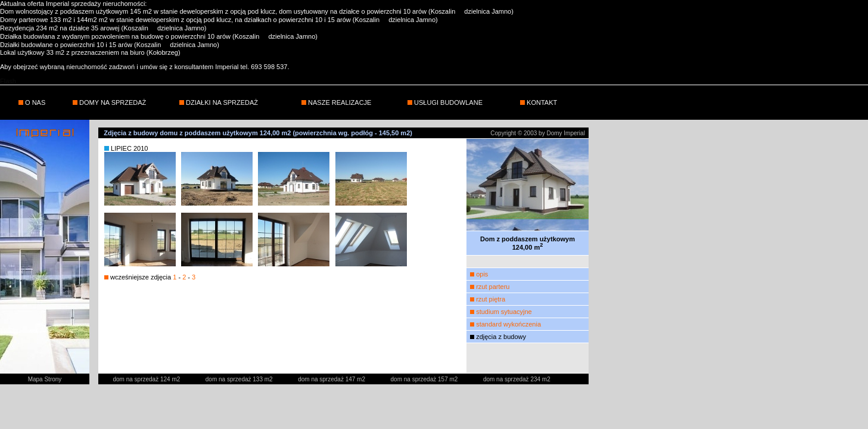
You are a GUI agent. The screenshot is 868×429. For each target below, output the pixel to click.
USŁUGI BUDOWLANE (447, 102)
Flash (8, 81)
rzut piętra (491, 299)
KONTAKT (541, 102)
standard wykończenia (508, 324)
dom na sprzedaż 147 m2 (332, 379)
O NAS (34, 102)
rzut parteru (493, 287)
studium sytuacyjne (504, 312)
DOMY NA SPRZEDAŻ (112, 102)
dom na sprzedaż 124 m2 (147, 379)
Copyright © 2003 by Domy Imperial (538, 133)
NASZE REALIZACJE (339, 102)
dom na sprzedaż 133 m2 (240, 379)
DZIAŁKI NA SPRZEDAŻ (221, 102)
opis (482, 274)
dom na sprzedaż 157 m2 (425, 379)
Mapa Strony (45, 379)
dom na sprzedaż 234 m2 (517, 379)
